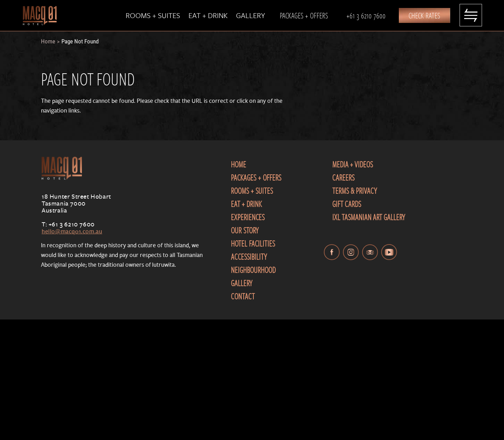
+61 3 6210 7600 (366, 15)
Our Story (245, 230)
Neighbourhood (253, 270)
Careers (343, 177)
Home (48, 41)
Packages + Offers (304, 15)
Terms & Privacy (355, 191)
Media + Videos (352, 164)
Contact (243, 296)
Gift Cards (347, 204)
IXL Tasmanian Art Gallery (369, 217)
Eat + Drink (208, 15)
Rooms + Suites (153, 15)
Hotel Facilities (253, 243)
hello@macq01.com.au (72, 231)
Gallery (251, 15)
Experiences (248, 217)
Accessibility (249, 257)
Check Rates (424, 15)
